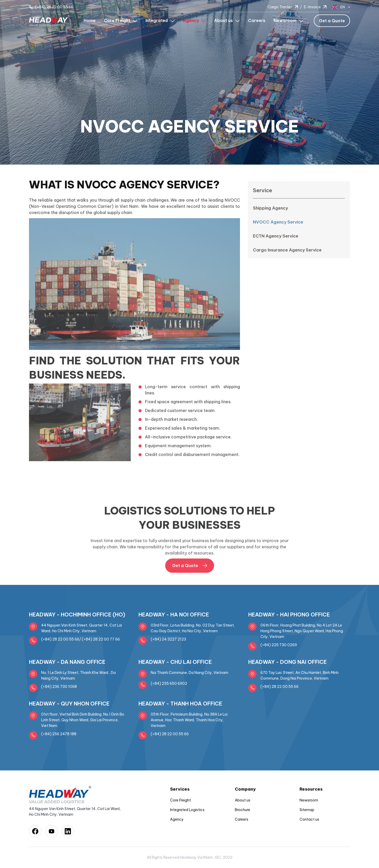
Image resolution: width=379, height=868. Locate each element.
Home (90, 20)
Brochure (242, 810)
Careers (257, 20)
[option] (189, 82)
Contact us (309, 819)
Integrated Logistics (187, 810)
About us (243, 800)
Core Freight (180, 800)
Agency (177, 819)
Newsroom (309, 800)
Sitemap (307, 810)
